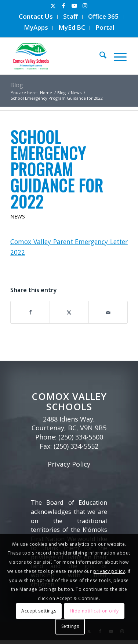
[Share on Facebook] (30, 312)
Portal (105, 27)
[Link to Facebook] (63, 6)
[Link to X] (53, 6)
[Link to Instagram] (85, 6)
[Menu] (117, 56)
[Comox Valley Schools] (56, 56)
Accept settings (39, 611)
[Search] (99, 56)
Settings (70, 626)
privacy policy (109, 571)
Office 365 (103, 16)
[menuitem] (36, 17)
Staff (70, 16)
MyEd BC (72, 27)
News (18, 216)
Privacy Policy (69, 464)
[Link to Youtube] (74, 6)
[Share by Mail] (108, 312)
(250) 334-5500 (81, 437)
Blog (17, 85)
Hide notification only (94, 611)
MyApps (36, 27)
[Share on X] (69, 312)
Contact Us (36, 16)
